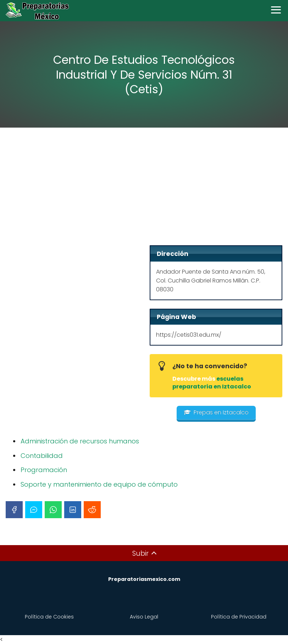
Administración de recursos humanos (80, 441)
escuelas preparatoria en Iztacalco (212, 383)
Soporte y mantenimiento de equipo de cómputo (99, 484)
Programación (44, 470)
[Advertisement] (144, 189)
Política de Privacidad (239, 617)
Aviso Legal (144, 617)
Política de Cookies (49, 617)
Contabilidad (42, 456)
